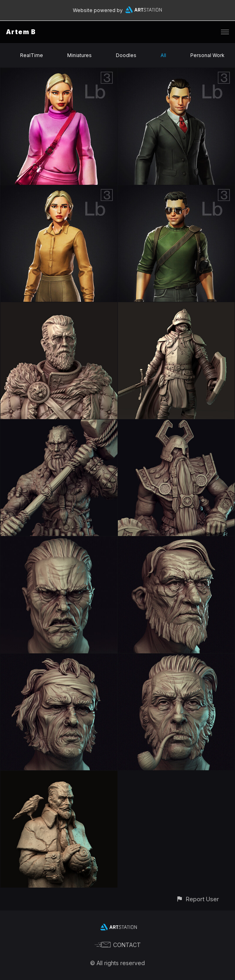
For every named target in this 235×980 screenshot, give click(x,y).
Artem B (21, 32)
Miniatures (79, 55)
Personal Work (207, 55)
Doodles (126, 55)
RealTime (32, 55)
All (163, 55)
